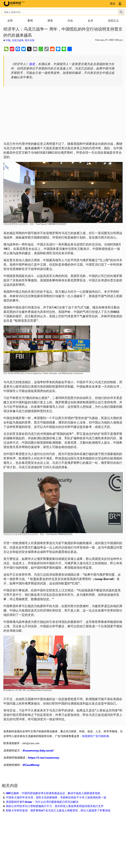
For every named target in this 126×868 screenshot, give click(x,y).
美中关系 (30, 40)
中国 (8, 40)
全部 (10, 21)
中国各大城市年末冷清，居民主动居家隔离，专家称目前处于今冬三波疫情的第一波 (56, 798)
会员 (90, 21)
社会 (70, 21)
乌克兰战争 (18, 40)
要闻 (30, 21)
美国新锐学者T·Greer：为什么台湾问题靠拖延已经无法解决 (42, 802)
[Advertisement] (63, 115)
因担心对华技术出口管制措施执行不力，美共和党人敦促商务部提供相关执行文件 (55, 806)
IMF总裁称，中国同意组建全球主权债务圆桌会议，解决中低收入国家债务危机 (53, 793)
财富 (50, 21)
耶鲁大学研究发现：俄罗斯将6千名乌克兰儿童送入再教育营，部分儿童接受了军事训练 (58, 811)
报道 (32, 64)
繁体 (113, 4)
